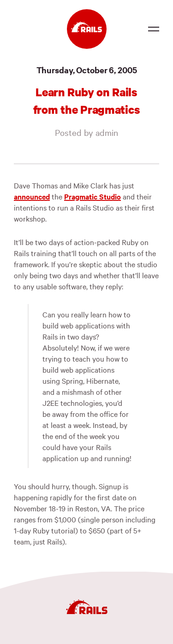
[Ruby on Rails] (87, 29)
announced (32, 196)
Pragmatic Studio (92, 196)
